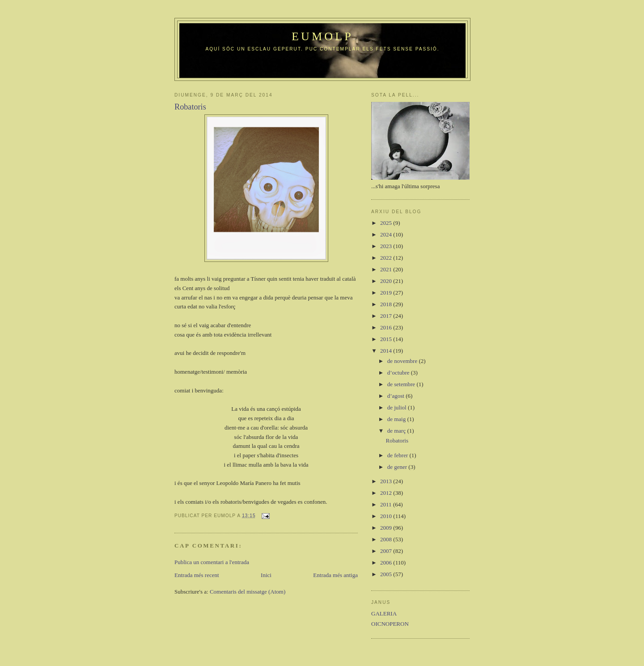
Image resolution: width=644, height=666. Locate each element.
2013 (387, 481)
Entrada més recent (197, 575)
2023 (387, 246)
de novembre (403, 361)
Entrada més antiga (335, 575)
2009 (387, 528)
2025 (387, 223)
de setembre (402, 384)
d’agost (397, 396)
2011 (387, 504)
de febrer (398, 455)
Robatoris (397, 440)
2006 (387, 563)
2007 (387, 551)
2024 (387, 234)
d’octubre (399, 373)
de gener (398, 467)
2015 (387, 339)
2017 (387, 316)
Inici (266, 575)
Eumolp (322, 36)
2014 (387, 351)
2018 (387, 304)
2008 (387, 539)
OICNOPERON (390, 624)
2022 (387, 258)
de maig (397, 419)
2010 (387, 516)
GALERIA (384, 613)
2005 (387, 574)
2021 (387, 269)
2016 (387, 327)
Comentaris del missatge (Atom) (248, 592)
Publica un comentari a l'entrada (212, 562)
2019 (387, 293)
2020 (387, 281)
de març (397, 431)
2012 (387, 493)
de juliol (398, 407)
